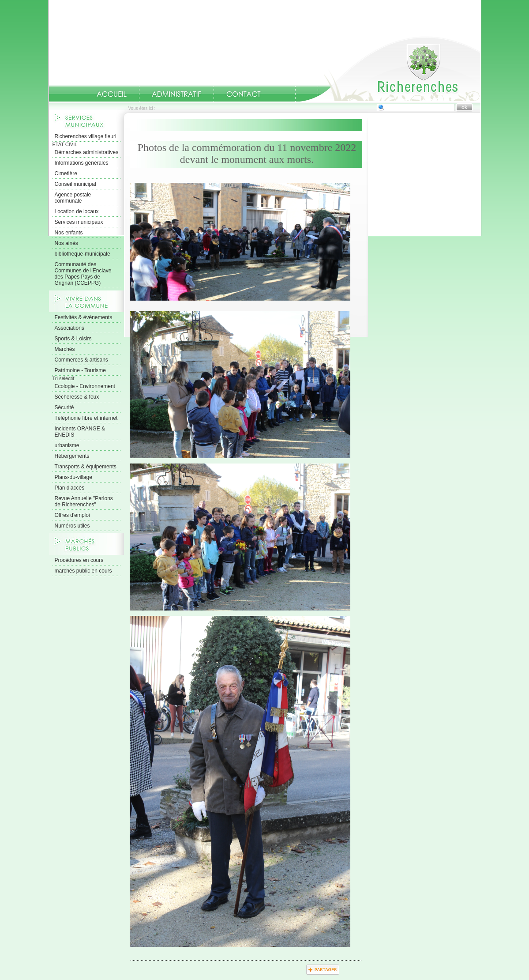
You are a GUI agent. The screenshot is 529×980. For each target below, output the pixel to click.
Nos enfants (69, 233)
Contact (244, 94)
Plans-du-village (73, 477)
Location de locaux (77, 211)
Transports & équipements (86, 467)
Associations (69, 328)
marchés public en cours (83, 571)
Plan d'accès (70, 488)
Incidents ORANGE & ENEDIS (80, 432)
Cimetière (66, 173)
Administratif (176, 94)
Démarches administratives (87, 152)
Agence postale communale (73, 198)
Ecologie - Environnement (85, 386)
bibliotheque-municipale (83, 254)
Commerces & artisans (81, 360)
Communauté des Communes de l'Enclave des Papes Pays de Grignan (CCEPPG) (83, 274)
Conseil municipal (75, 184)
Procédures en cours (79, 560)
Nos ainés (66, 243)
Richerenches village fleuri (86, 136)
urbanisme (67, 445)
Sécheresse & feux (77, 397)
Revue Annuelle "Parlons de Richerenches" (84, 501)
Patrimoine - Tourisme (80, 370)
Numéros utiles (72, 526)
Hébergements (72, 456)
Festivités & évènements (84, 317)
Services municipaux (79, 222)
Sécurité (64, 407)
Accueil (390, 69)
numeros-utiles (284, 94)
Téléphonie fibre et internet (86, 418)
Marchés (65, 349)
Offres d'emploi (72, 515)
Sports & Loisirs (73, 339)
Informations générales (82, 163)
